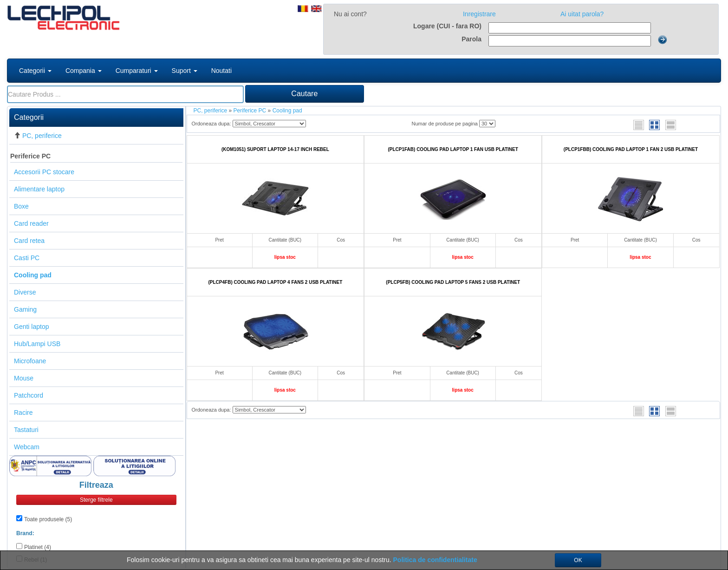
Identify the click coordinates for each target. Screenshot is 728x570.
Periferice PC (30, 156)
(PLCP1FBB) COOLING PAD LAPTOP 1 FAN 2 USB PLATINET (631, 149)
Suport (185, 71)
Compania (84, 71)
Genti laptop (32, 327)
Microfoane (30, 361)
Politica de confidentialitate (435, 560)
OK (578, 560)
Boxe (21, 206)
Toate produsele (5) (48, 519)
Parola (471, 39)
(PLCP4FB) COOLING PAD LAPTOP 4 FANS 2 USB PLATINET (276, 282)
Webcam (27, 447)
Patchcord (29, 395)
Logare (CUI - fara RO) (447, 26)
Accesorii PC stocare (44, 172)
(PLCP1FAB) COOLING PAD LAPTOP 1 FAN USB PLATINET (453, 149)
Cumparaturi (137, 71)
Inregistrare (479, 14)
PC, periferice (42, 136)
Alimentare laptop (39, 189)
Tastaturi (26, 430)
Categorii (35, 71)
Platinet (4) (38, 547)
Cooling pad (287, 111)
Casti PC (27, 258)
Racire (23, 413)
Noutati (221, 71)
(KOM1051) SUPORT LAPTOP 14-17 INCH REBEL (275, 149)
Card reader (31, 223)
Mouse (24, 378)
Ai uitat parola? (582, 14)
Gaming (25, 309)
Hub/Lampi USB (37, 344)
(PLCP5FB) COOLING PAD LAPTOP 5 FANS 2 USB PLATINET (453, 282)
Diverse (25, 292)
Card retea (29, 241)
